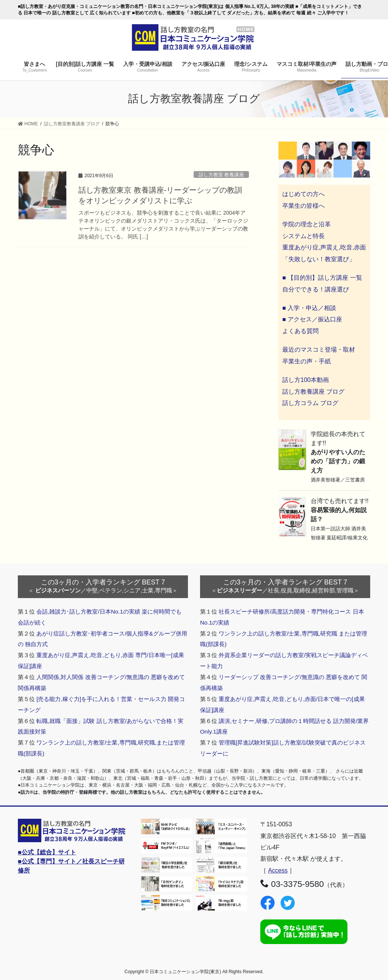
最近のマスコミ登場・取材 (319, 350)
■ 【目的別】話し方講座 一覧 (322, 278)
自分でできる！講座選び (316, 289)
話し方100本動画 (306, 380)
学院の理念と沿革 (307, 224)
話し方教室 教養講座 (221, 175)
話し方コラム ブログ (310, 403)
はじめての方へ (304, 194)
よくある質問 (300, 331)
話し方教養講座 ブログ (313, 392)
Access (278, 870)
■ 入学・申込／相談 (309, 308)
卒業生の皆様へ (304, 206)
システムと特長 (304, 236)
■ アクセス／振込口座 (312, 319)
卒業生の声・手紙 (307, 361)
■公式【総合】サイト (47, 852)
